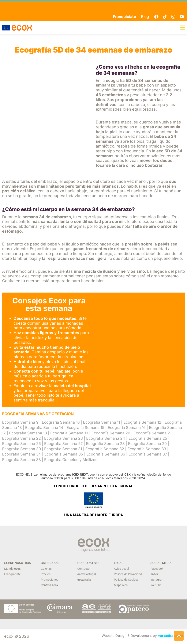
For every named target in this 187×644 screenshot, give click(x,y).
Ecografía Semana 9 (20, 423)
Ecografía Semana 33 (147, 449)
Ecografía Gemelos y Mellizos (71, 460)
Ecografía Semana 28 (105, 444)
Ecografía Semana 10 (61, 423)
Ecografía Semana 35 (64, 455)
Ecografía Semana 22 (21, 439)
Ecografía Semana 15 (85, 428)
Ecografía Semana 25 (148, 439)
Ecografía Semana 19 (69, 433)
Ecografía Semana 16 (127, 428)
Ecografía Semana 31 (63, 449)
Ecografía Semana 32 (105, 449)
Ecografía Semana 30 (21, 449)
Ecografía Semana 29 (147, 444)
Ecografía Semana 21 (152, 433)
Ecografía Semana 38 (21, 460)
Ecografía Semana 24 (106, 439)
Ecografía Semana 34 (22, 455)
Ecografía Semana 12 (142, 423)
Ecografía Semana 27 (63, 444)
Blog (145, 17)
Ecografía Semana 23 (63, 439)
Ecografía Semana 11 (102, 423)
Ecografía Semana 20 (111, 433)
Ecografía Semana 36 (106, 455)
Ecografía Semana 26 (21, 444)
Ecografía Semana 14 (44, 428)
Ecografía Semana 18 (28, 433)
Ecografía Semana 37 (148, 455)
